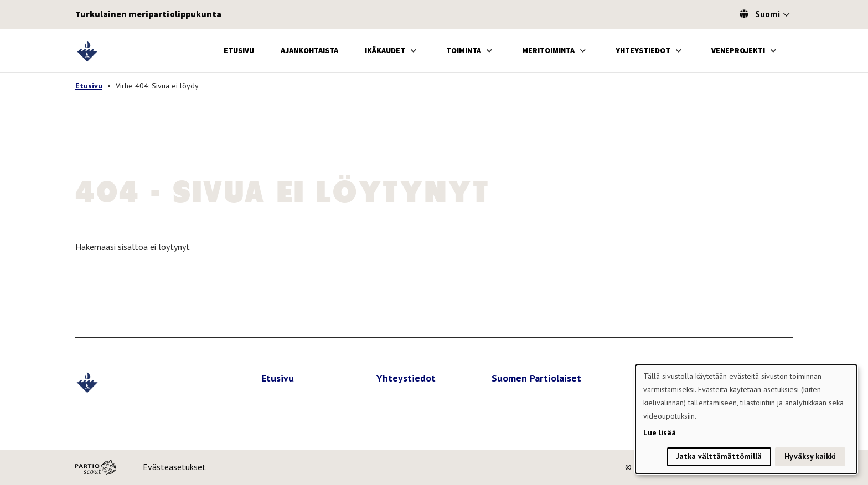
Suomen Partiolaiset (536, 378)
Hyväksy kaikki (810, 456)
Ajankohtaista (309, 50)
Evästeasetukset (174, 467)
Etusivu (239, 50)
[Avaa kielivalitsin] (786, 15)
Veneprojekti (738, 50)
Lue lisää (660, 432)
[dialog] (746, 419)
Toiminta (464, 50)
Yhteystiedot (643, 50)
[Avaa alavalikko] (414, 51)
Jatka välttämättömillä (719, 456)
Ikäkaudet (385, 50)
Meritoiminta (548, 50)
